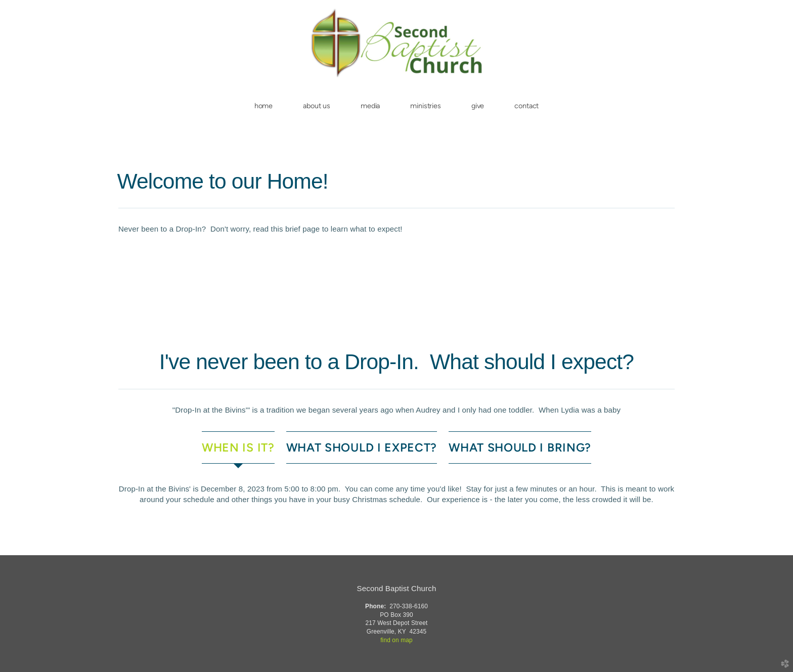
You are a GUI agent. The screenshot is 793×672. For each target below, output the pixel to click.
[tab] (238, 448)
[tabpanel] (396, 494)
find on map (396, 640)
